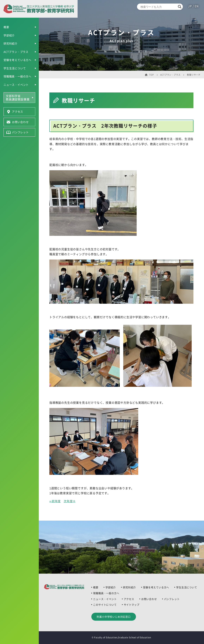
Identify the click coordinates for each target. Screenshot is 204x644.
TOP (151, 75)
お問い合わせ (149, 599)
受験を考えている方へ (17, 60)
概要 (6, 27)
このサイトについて (105, 605)
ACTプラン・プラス (16, 52)
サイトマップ (132, 605)
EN (197, 6)
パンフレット (172, 599)
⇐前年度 (55, 501)
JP (190, 6)
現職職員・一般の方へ (17, 76)
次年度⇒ (70, 501)
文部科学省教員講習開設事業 (18, 97)
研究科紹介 (10, 43)
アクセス (129, 599)
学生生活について (15, 68)
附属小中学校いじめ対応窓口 (114, 617)
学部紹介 (9, 35)
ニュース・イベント (16, 85)
